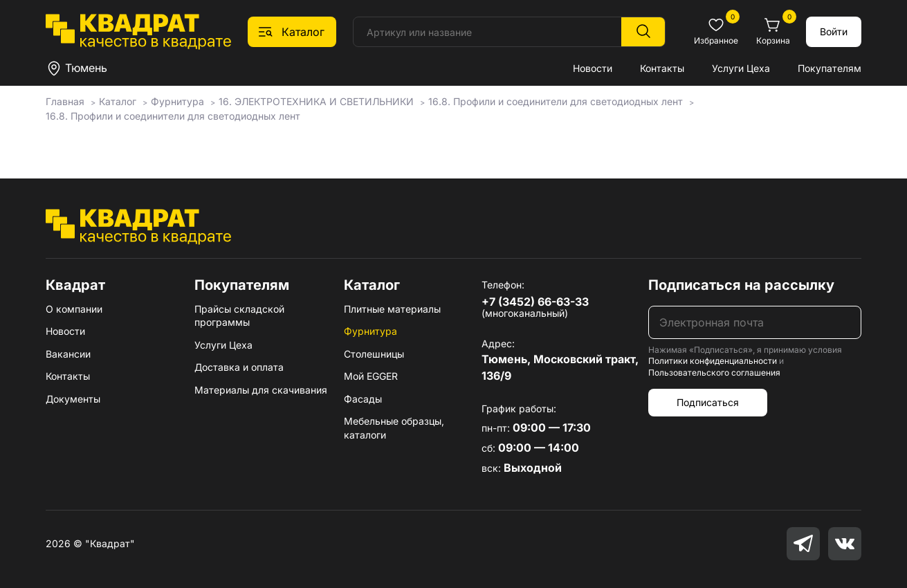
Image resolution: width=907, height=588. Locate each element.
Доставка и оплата (239, 367)
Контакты (662, 68)
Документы (73, 399)
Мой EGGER (371, 376)
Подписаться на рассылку (741, 285)
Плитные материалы (392, 309)
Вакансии (68, 354)
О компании (74, 309)
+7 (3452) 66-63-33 (535, 302)
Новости (593, 68)
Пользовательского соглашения (714, 373)
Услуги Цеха (741, 68)
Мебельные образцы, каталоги (394, 428)
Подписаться (708, 402)
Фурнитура (370, 331)
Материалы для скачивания (261, 390)
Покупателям (830, 68)
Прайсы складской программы (239, 316)
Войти (834, 31)
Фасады (363, 399)
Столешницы (374, 354)
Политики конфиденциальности (713, 361)
